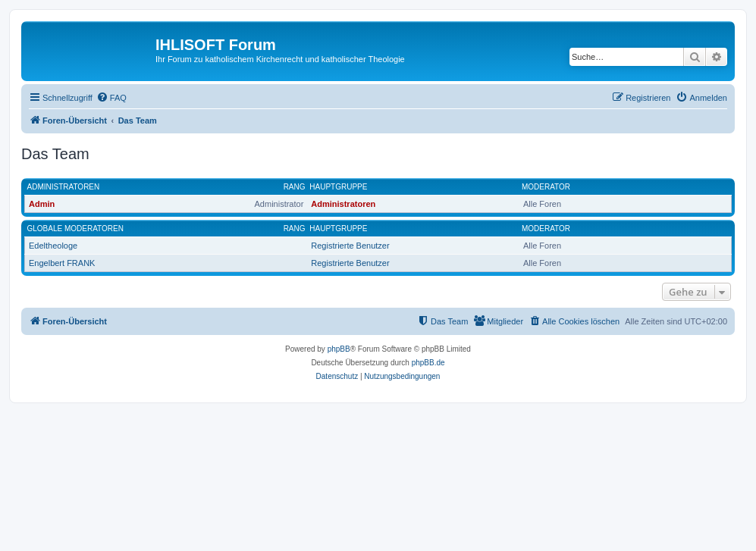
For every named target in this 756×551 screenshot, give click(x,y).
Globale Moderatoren (75, 229)
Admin (42, 204)
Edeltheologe (53, 246)
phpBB (339, 349)
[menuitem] (111, 98)
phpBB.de (428, 363)
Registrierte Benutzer (350, 246)
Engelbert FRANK (62, 263)
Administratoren (64, 187)
